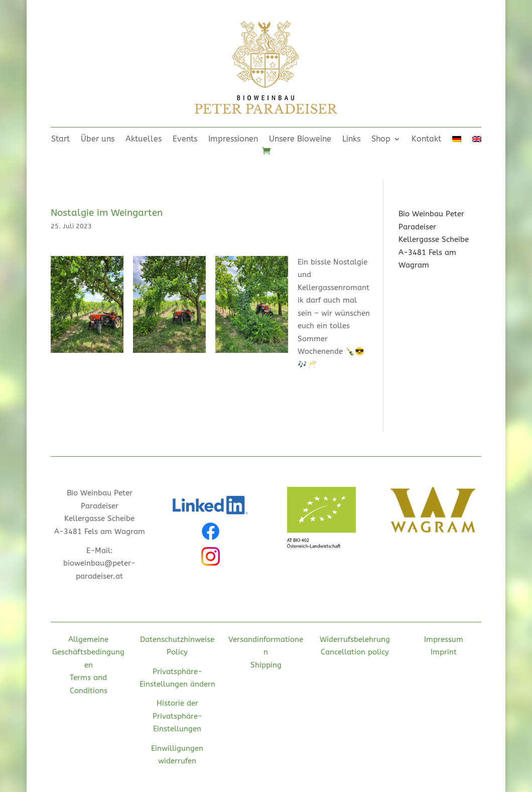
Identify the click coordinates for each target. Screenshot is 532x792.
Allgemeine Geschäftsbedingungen (88, 652)
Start (60, 140)
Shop (381, 140)
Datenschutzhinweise (177, 639)
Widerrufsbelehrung (355, 639)
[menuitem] (457, 141)
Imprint (444, 652)
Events (185, 140)
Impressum (444, 639)
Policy (177, 652)
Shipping (266, 665)
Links (351, 140)
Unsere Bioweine (300, 140)
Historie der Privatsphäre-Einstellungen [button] (177, 716)
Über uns (98, 140)
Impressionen (233, 140)
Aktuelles (144, 140)
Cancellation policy (355, 652)
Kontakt (426, 140)
